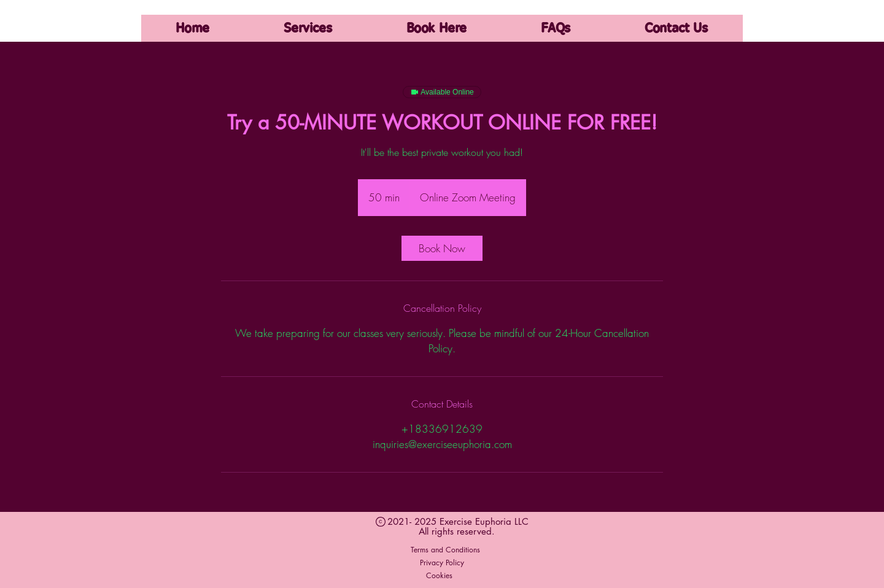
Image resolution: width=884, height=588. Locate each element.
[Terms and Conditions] (445, 550)
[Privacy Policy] (442, 563)
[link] (442, 248)
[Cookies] (439, 576)
